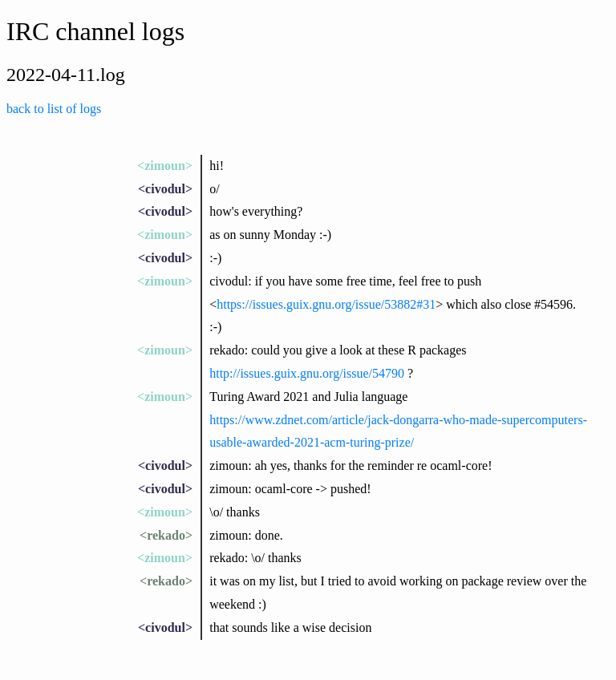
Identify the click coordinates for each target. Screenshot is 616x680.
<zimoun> (165, 166)
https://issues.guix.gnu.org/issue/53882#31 (326, 304)
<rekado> (166, 535)
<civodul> (165, 189)
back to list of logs (54, 109)
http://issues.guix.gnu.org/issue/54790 (307, 373)
